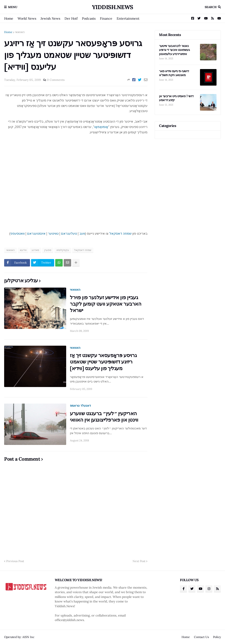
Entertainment (128, 18)
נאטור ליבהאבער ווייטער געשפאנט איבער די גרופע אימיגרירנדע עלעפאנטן (174, 50)
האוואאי (20, 32)
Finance (106, 18)
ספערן (48, 250)
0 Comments (56, 80)
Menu (13, 7)
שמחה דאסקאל (120, 233)
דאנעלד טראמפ (80, 406)
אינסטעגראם (36, 233)
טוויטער (53, 233)
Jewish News (50, 18)
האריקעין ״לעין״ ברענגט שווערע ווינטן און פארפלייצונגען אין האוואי (104, 417)
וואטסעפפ (17, 233)
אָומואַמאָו (101, 127)
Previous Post (15, 561)
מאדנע (35, 250)
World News (27, 18)
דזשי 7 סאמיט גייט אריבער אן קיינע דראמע (176, 98)
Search (211, 7)
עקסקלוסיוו (63, 250)
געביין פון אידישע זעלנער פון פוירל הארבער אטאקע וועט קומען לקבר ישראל (106, 304)
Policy (217, 637)
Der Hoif (71, 18)
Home (9, 18)
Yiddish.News (113, 7)
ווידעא (23, 250)
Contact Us (201, 637)
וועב (82, 233)
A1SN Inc (28, 637)
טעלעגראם (69, 233)
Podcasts (89, 18)
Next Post (139, 561)
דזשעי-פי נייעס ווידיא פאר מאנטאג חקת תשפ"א (174, 73)
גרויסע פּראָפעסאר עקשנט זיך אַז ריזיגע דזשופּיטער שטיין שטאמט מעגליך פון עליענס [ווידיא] (103, 362)
